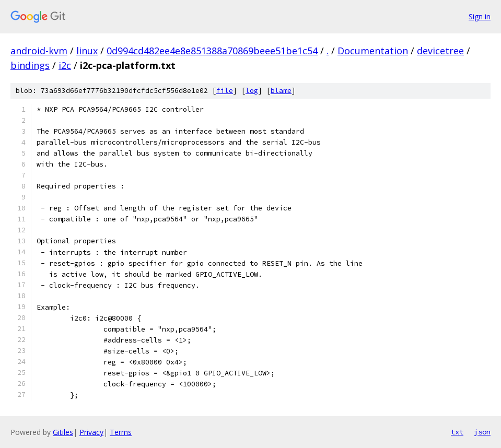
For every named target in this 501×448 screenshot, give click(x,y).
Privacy (91, 432)
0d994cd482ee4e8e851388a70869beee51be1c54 (212, 51)
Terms (121, 432)
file (225, 91)
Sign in (480, 16)
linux (87, 51)
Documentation (373, 51)
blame (281, 91)
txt (457, 432)
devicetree (440, 51)
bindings (30, 65)
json (482, 432)
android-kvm (39, 51)
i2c (65, 65)
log (252, 91)
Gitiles (63, 432)
